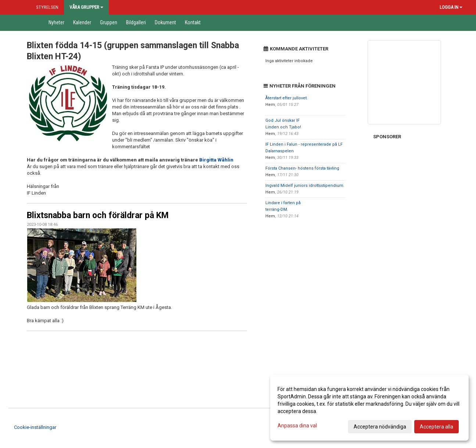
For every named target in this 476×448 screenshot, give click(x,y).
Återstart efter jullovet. (287, 98)
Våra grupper (86, 7)
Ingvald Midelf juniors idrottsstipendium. (305, 186)
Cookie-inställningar (35, 427)
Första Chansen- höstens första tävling (302, 168)
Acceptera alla (436, 427)
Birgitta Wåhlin (216, 160)
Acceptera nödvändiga (380, 427)
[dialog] (369, 408)
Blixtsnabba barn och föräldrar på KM (98, 215)
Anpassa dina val (297, 426)
